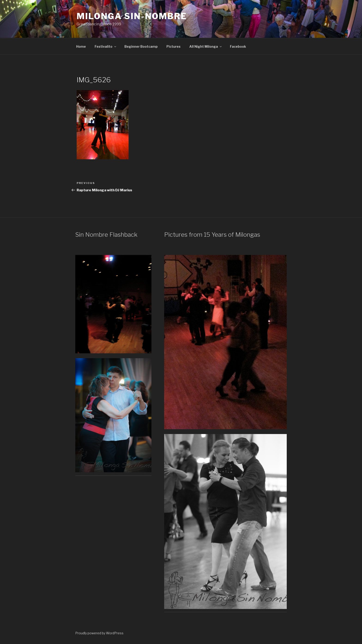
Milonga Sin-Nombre (132, 16)
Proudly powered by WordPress (99, 633)
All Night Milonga (206, 46)
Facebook (238, 46)
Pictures (173, 46)
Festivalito (106, 46)
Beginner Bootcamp (141, 46)
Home (81, 46)
